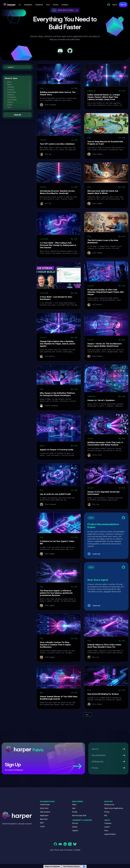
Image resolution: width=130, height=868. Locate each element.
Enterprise (39, 5)
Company (65, 5)
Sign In (115, 5)
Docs (48, 5)
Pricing (56, 5)
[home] (10, 5)
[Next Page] (88, 715)
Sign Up (123, 5)
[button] (20, 5)
